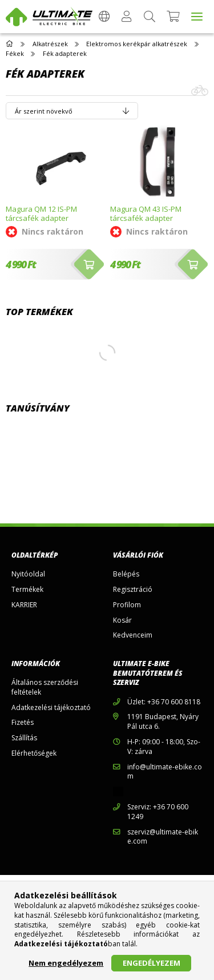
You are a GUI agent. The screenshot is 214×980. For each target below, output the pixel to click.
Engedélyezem (152, 963)
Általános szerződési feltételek (45, 687)
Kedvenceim (133, 635)
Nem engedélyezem (66, 963)
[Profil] (127, 17)
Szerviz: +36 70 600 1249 (158, 812)
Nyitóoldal (28, 574)
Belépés (126, 574)
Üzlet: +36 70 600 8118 (164, 702)
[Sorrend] (72, 111)
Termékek (27, 590)
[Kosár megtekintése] (173, 17)
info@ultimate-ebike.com (165, 772)
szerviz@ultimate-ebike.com (163, 837)
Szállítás (24, 738)
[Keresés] (150, 17)
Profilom (127, 605)
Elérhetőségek (34, 753)
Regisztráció (133, 590)
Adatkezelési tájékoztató (51, 708)
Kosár (122, 620)
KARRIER (24, 605)
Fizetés (23, 723)
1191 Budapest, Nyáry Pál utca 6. (163, 722)
